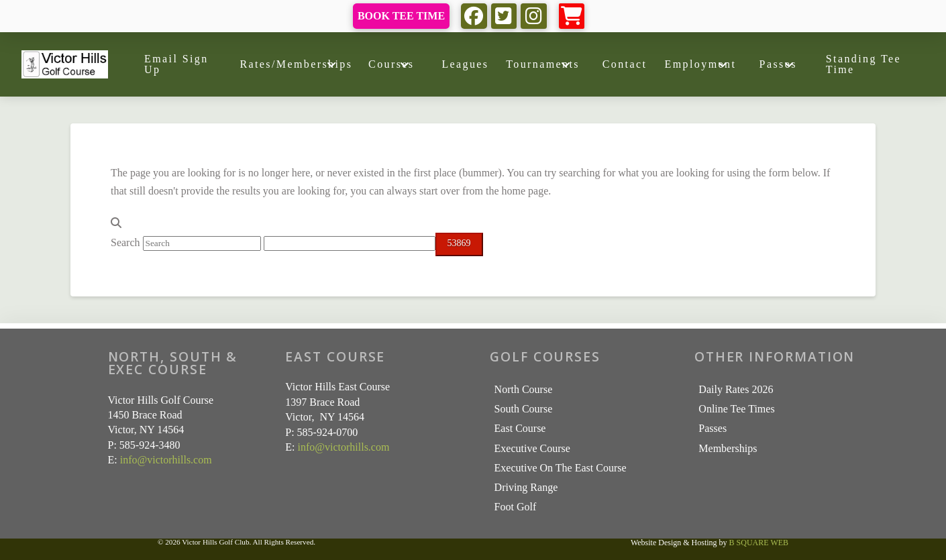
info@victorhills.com (166, 460)
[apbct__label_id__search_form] (350, 243)
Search (125, 242)
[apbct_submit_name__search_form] (459, 244)
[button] (572, 16)
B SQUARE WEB (759, 543)
